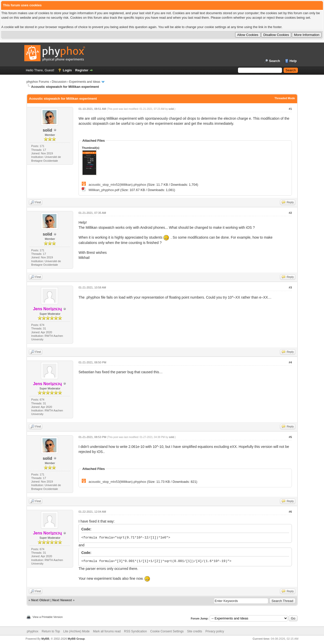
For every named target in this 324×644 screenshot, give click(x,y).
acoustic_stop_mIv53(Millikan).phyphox (117, 482)
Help (293, 61)
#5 (290, 437)
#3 (290, 287)
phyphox (33, 631)
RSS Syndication (135, 631)
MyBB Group (76, 639)
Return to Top (51, 631)
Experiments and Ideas (85, 82)
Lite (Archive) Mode (76, 631)
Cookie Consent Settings (167, 631)
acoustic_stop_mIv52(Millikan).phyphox (117, 185)
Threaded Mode (285, 98)
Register (82, 70)
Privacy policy (215, 631)
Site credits (195, 631)
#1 (290, 109)
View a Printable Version (48, 617)
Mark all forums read (107, 631)
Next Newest (62, 600)
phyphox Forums (38, 82)
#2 (290, 213)
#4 (290, 362)
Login (67, 70)
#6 (290, 512)
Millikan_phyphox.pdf (104, 190)
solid (47, 130)
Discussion (59, 82)
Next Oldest (40, 600)
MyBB (45, 639)
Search (275, 61)
